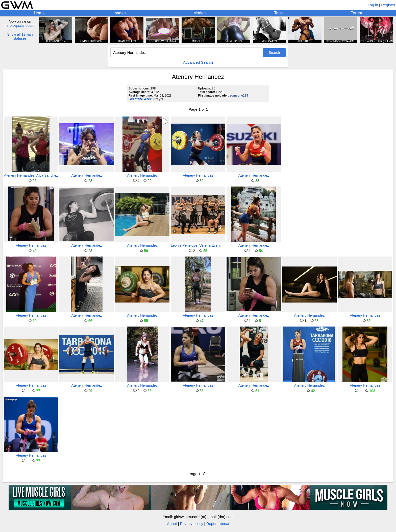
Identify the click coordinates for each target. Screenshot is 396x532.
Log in (373, 5)
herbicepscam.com (19, 26)
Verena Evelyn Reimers (218, 245)
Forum (356, 13)
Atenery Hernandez (19, 175)
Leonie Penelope (184, 245)
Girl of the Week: (141, 99)
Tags (279, 13)
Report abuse (218, 524)
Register (388, 5)
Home (39, 13)
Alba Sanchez (47, 175)
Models (200, 13)
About (172, 524)
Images (119, 13)
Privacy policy (192, 524)
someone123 (239, 96)
